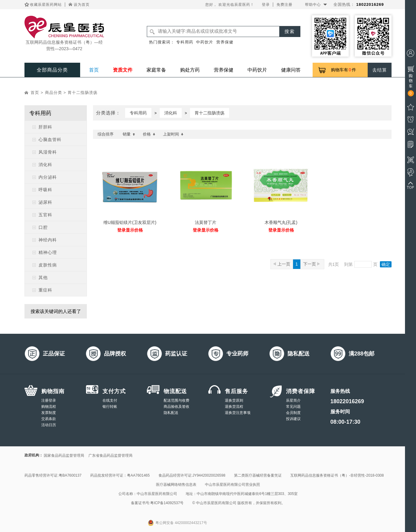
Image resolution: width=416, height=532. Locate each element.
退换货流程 (234, 407)
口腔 (43, 227)
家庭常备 (156, 70)
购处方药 (190, 70)
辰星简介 (293, 400)
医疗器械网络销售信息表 (176, 485)
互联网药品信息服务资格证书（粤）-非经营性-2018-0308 (337, 475)
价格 (149, 134)
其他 (43, 277)
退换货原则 (234, 400)
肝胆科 (45, 127)
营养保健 (225, 42)
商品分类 (54, 93)
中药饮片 (205, 42)
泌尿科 (45, 202)
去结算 (380, 70)
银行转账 (110, 407)
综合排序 (106, 134)
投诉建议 (293, 419)
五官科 (45, 215)
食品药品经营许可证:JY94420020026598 (192, 475)
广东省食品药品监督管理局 (110, 456)
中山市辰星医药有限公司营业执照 (232, 485)
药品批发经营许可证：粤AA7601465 (120, 475)
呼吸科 (45, 190)
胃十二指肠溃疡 (83, 93)
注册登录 (49, 400)
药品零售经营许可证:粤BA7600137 (53, 475)
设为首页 (82, 5)
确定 (386, 264)
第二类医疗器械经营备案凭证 (258, 475)
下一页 (312, 264)
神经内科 (48, 240)
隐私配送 (171, 413)
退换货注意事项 (238, 413)
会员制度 (293, 413)
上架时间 (173, 134)
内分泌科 (48, 177)
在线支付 (110, 400)
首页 (94, 70)
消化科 (45, 165)
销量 (129, 134)
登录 (266, 5)
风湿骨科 (48, 152)
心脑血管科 (50, 140)
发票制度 (49, 413)
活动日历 (49, 425)
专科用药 (185, 42)
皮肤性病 (48, 265)
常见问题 (293, 407)
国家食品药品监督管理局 (64, 456)
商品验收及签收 (176, 407)
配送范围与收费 (176, 400)
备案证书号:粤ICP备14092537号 (157, 503)
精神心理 (48, 252)
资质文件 (123, 70)
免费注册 (284, 5)
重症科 (45, 290)
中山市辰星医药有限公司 (157, 494)
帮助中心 (313, 5)
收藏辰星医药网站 (46, 5)
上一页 (282, 264)
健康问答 (291, 70)
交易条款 (49, 419)
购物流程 (49, 407)
